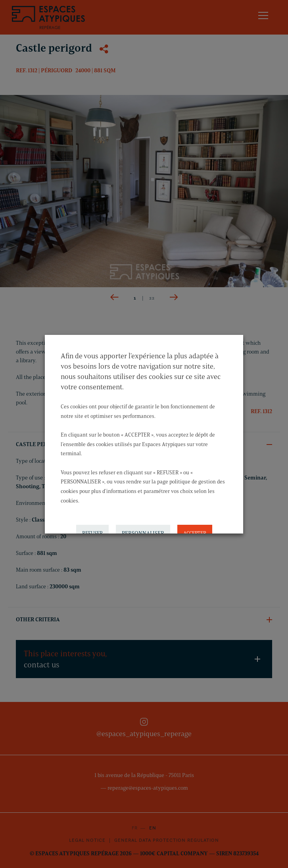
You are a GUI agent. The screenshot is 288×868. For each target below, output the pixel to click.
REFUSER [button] (92, 531)
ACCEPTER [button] (195, 531)
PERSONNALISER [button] (143, 531)
